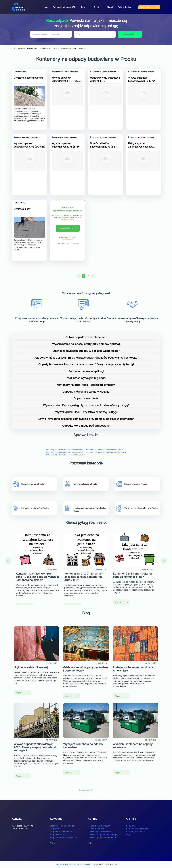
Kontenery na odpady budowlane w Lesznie (64, 452)
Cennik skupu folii (96, 829)
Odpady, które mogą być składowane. (86, 426)
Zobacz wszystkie (86, 790)
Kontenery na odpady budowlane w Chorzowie (66, 455)
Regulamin (131, 826)
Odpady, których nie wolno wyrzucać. (86, 392)
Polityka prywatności (136, 832)
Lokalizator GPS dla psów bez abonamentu (73, 864)
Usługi (110, 7)
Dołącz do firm (124, 7)
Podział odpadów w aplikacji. (86, 371)
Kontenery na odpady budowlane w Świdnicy (105, 450)
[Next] (93, 276)
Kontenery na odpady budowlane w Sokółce (64, 450)
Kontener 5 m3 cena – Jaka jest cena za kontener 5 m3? (133, 575)
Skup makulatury (57, 835)
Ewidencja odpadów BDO (64, 7)
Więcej (121, 602)
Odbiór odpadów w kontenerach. (86, 337)
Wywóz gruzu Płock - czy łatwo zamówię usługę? (86, 412)
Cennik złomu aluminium (99, 826)
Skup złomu (55, 829)
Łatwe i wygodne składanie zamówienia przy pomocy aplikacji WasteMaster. (86, 419)
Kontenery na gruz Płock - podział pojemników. (86, 385)
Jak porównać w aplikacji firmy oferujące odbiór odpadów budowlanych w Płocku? (86, 358)
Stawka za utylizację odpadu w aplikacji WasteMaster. (86, 351)
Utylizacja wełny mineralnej (31, 667)
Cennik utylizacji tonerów (99, 832)
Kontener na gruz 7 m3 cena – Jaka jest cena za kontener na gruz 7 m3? (84, 577)
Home (45, 7)
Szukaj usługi (130, 34)
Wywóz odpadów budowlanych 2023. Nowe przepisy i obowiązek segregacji (35, 747)
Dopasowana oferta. (86, 398)
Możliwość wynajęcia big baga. (86, 378)
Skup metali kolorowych (61, 832)
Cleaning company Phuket (62, 826)
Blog (83, 7)
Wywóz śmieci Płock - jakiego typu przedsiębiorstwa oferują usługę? (86, 405)
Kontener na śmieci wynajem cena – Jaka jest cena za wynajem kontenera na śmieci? (37, 577)
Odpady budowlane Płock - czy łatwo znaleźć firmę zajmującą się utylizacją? (86, 364)
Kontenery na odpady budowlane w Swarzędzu (106, 452)
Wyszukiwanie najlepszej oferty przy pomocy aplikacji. (86, 344)
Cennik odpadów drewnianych (102, 838)
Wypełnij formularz (68, 228)
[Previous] (79, 276)
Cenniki (97, 7)
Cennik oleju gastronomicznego (102, 835)
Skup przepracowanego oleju (63, 838)
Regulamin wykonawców (137, 829)
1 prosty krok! (68, 239)
